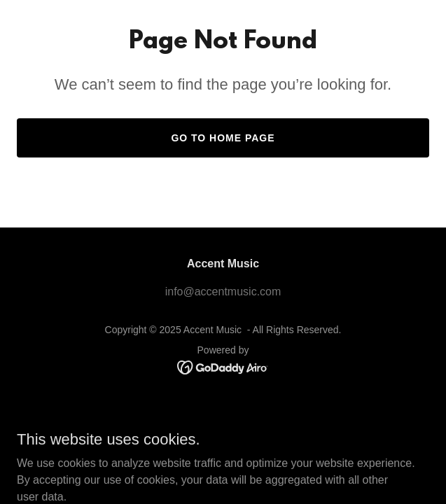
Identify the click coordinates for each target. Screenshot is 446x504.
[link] (223, 366)
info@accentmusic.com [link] (223, 292)
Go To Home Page (223, 138)
